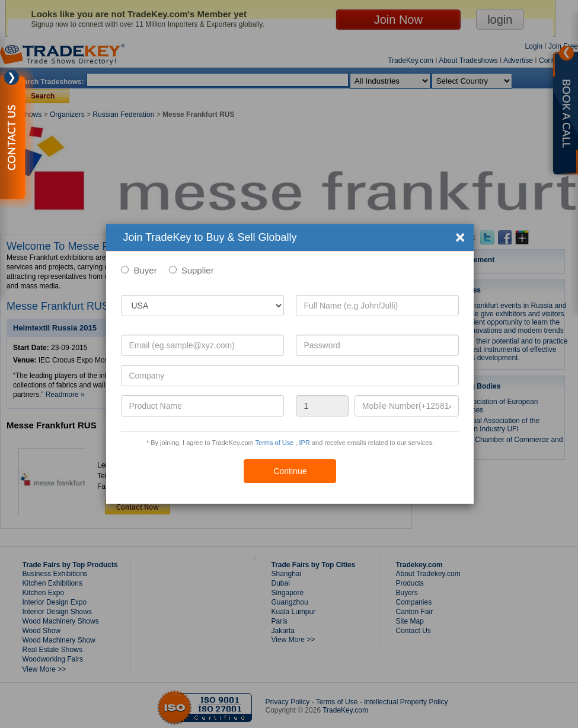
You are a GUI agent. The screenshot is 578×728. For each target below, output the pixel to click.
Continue (290, 471)
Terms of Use (275, 443)
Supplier (198, 270)
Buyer (145, 270)
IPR (305, 443)
